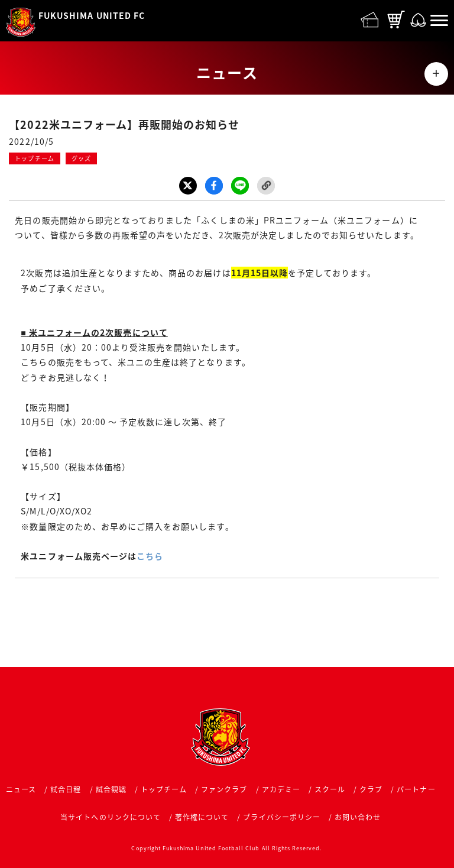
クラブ (371, 789)
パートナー (416, 789)
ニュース (21, 789)
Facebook (214, 186)
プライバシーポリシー (282, 817)
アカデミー (281, 789)
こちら (150, 556)
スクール (330, 789)
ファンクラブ (224, 789)
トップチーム (34, 158)
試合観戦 (111, 789)
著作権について (202, 817)
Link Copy (266, 186)
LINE (240, 186)
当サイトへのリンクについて (111, 817)
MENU (436, 74)
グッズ (81, 158)
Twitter (188, 186)
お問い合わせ (358, 817)
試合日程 (66, 789)
